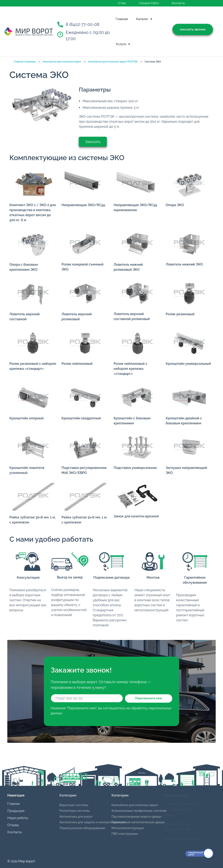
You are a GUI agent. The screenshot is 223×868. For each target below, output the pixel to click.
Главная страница (25, 62)
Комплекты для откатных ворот (62, 62)
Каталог (144, 19)
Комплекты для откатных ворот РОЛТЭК (113, 62)
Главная (122, 19)
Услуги (123, 44)
